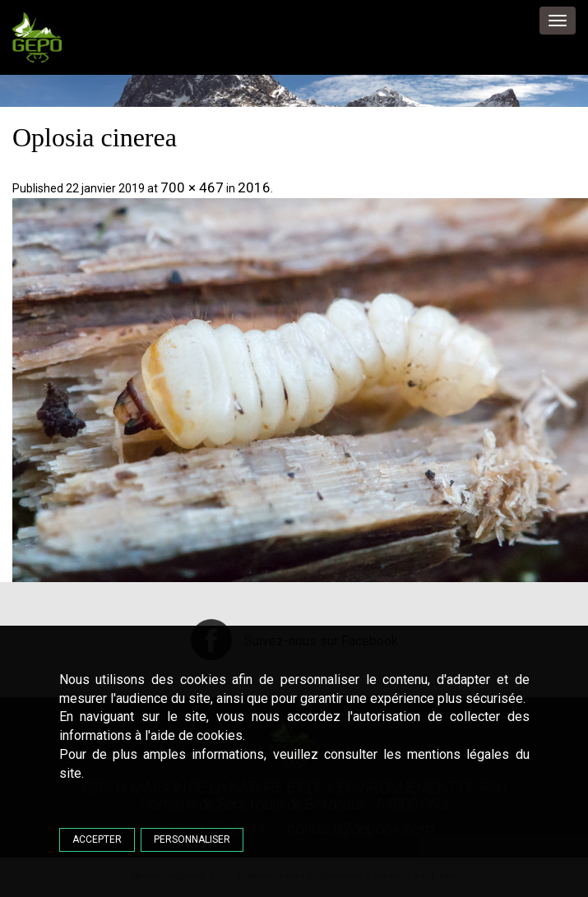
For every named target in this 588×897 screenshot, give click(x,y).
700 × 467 (192, 187)
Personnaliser (192, 839)
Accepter (97, 839)
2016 (254, 187)
